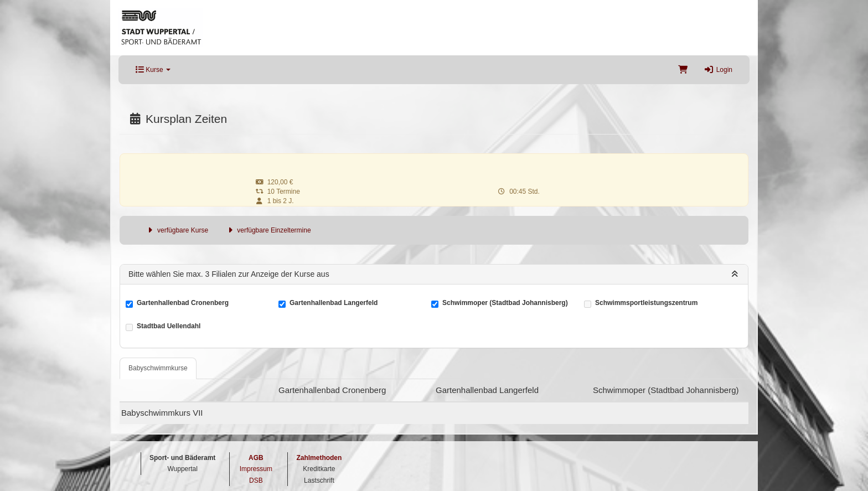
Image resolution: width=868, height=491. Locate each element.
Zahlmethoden (319, 458)
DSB (256, 480)
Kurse (153, 70)
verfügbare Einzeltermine (268, 230)
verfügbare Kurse (177, 230)
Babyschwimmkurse (158, 368)
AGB (256, 458)
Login (718, 70)
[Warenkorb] (683, 70)
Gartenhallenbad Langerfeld (334, 303)
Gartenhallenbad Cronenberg (183, 303)
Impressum (256, 469)
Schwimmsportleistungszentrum (646, 303)
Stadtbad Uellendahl (169, 327)
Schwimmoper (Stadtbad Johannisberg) (505, 303)
